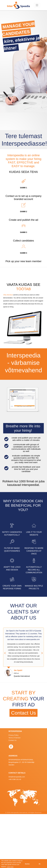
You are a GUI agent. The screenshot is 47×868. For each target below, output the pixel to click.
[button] (5, 653)
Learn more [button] (10, 867)
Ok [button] (40, 864)
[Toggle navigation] (37, 5)
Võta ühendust (8, 295)
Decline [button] (27, 864)
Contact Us (23, 713)
